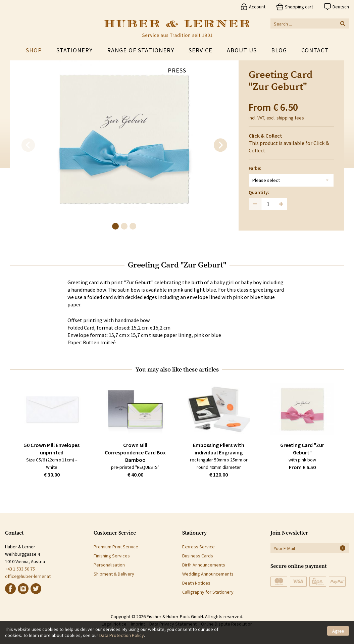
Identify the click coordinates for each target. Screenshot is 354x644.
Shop (34, 50)
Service (200, 50)
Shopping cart (299, 7)
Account (257, 7)
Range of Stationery (141, 50)
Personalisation (109, 565)
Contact (315, 50)
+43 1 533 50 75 (20, 569)
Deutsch (341, 7)
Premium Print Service (116, 547)
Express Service (198, 547)
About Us (242, 50)
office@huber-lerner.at (28, 576)
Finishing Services (112, 556)
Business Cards (198, 556)
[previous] (28, 145)
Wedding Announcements (208, 574)
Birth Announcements (204, 565)
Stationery (74, 50)
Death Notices (196, 583)
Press (177, 70)
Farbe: (255, 168)
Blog (279, 50)
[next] (220, 145)
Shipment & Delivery (114, 574)
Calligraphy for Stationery (208, 592)
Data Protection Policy (122, 635)
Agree (338, 631)
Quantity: (259, 192)
